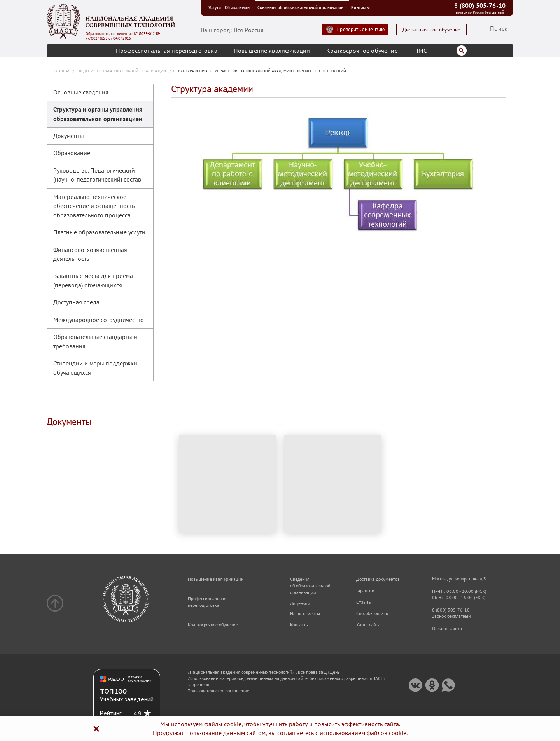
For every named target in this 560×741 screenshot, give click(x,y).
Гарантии (365, 590)
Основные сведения (81, 92)
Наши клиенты (305, 614)
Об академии (239, 7)
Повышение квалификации (272, 51)
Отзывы (364, 602)
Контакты (360, 7)
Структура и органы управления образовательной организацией (98, 114)
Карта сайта (368, 625)
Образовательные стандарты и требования (95, 341)
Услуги (215, 7)
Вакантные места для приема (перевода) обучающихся (93, 280)
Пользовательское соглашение (218, 691)
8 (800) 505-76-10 (480, 5)
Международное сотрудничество (99, 320)
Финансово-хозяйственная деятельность (90, 254)
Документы (69, 136)
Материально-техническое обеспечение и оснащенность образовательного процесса (94, 206)
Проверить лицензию (360, 29)
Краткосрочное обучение (362, 51)
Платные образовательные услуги (99, 232)
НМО (421, 51)
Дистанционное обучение (432, 30)
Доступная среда (76, 302)
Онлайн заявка (447, 628)
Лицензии (300, 603)
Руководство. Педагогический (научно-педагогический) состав (97, 175)
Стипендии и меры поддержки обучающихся (95, 368)
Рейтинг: (111, 713)
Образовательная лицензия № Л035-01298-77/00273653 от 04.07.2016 (123, 36)
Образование (72, 153)
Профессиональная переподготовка (167, 51)
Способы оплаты (373, 613)
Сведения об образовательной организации (302, 7)
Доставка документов (378, 579)
